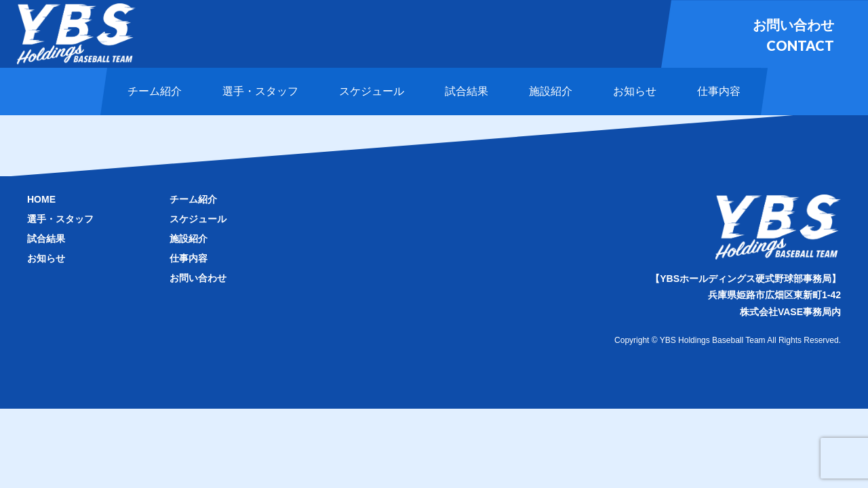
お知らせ (46, 258)
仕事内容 (189, 258)
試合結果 (46, 239)
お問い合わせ (198, 278)
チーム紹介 (193, 199)
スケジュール (198, 219)
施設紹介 (189, 239)
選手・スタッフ (60, 219)
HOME (41, 199)
